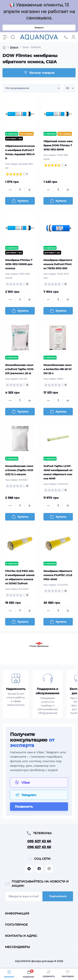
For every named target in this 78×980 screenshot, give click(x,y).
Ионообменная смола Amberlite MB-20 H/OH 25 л (58, 369)
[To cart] (20, 201)
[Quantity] (20, 190)
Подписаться (58, 896)
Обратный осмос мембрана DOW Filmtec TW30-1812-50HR (58, 145)
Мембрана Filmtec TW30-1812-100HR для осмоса (19, 264)
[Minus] (10, 190)
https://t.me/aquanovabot (29, 869)
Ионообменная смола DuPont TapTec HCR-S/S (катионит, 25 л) (20, 369)
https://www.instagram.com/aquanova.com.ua (49, 869)
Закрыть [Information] (39, 28)
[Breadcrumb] (4, 47)
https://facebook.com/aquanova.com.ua (39, 869)
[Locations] (66, 37)
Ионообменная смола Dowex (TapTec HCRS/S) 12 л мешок (19, 470)
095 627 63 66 (39, 841)
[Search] (13, 37)
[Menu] (5, 37)
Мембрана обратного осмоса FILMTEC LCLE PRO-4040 (58, 575)
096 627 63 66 (39, 847)
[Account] (73, 37)
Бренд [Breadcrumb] (14, 47)
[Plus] (30, 190)
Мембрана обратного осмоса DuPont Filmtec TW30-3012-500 (58, 264)
